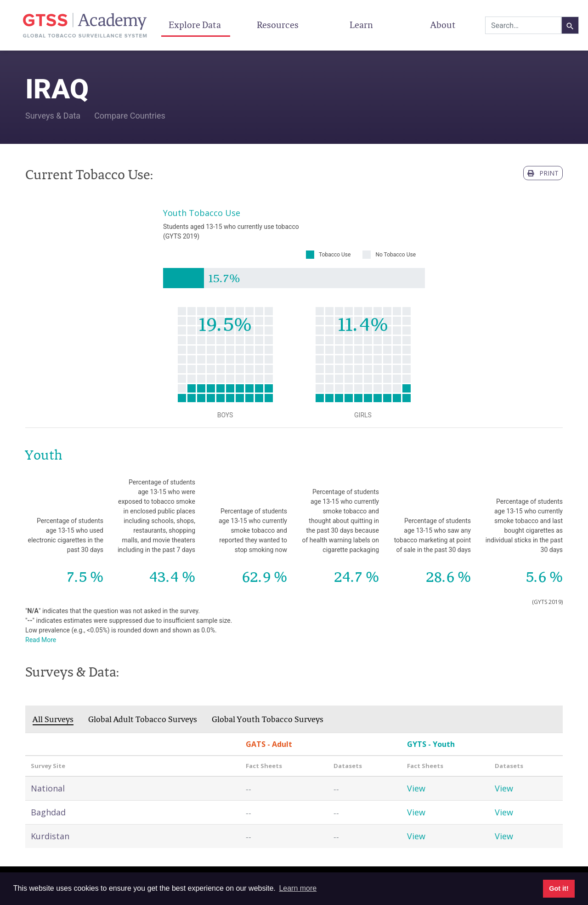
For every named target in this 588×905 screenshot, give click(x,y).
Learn (361, 25)
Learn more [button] (298, 888)
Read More (41, 640)
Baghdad (48, 812)
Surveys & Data (53, 116)
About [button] (444, 25)
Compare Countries (130, 116)
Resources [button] (279, 25)
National (48, 788)
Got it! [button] (559, 888)
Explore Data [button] (196, 25)
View (416, 788)
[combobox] (523, 25)
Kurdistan (50, 836)
